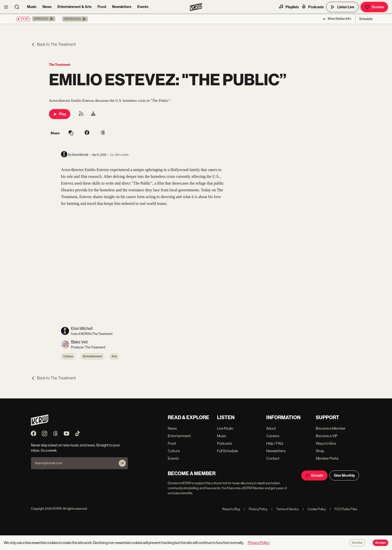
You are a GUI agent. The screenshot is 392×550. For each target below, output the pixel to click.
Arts (114, 356)
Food (102, 7)
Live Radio (225, 428)
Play (60, 114)
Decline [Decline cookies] (357, 543)
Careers (273, 436)
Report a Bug (231, 509)
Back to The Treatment (53, 44)
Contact (273, 458)
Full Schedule (227, 451)
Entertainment (92, 356)
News (47, 7)
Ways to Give (326, 443)
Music (32, 7)
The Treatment (60, 65)
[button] (44, 19)
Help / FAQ (275, 443)
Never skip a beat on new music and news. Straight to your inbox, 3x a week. (75, 448)
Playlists (289, 7)
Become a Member (331, 428)
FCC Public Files (343, 509)
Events (143, 7)
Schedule (366, 19)
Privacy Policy (256, 509)
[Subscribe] (122, 463)
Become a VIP (327, 436)
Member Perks (327, 458)
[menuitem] (93, 114)
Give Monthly (344, 475)
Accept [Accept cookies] (380, 543)
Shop (320, 451)
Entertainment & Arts (74, 7)
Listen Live (342, 7)
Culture (68, 356)
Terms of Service (285, 509)
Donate (374, 7)
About (271, 428)
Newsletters (122, 7)
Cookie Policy (314, 509)
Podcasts (312, 7)
